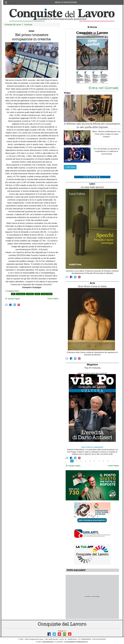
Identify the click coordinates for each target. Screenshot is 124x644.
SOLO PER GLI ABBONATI (92, 447)
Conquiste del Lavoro (13, 25)
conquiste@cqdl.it (48, 642)
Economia (28, 25)
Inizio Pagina (53, 299)
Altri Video (70, 167)
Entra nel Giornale (104, 88)
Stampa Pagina (12, 299)
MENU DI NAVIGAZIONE (66, 2)
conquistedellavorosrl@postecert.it (76, 642)
